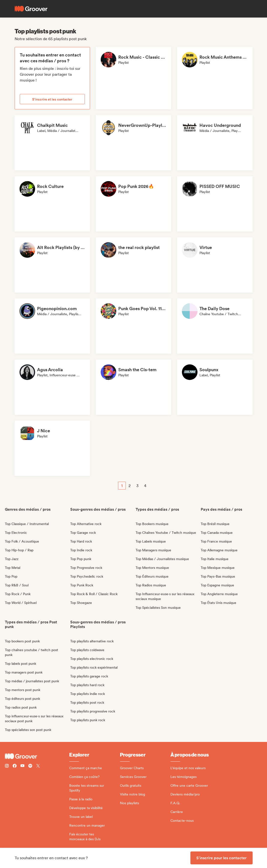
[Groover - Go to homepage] (37, 756)
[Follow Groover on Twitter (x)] (38, 766)
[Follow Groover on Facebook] (15, 766)
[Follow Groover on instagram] (7, 766)
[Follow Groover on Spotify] (30, 766)
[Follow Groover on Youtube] (22, 766)
